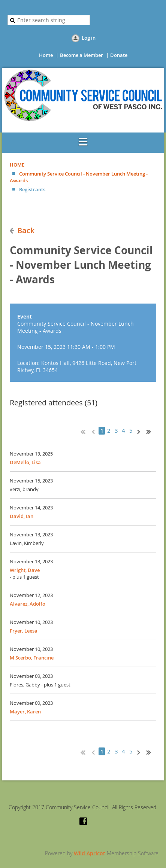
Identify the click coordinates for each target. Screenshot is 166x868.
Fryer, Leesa (24, 631)
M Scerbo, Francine (32, 658)
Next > (140, 431)
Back (26, 230)
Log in (89, 38)
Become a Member (82, 55)
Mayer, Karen (25, 712)
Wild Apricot (90, 853)
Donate (119, 55)
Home (46, 55)
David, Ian (22, 516)
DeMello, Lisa (25, 462)
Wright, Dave (25, 570)
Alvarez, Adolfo (28, 604)
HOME (17, 165)
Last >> (151, 431)
